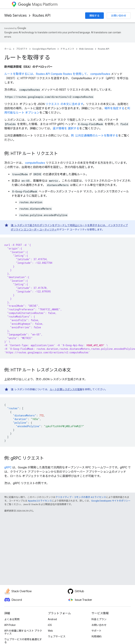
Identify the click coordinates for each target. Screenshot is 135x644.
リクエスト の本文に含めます (64, 104)
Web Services (16, 15)
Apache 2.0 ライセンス (40, 501)
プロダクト (22, 49)
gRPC (8, 467)
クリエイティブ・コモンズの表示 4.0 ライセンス (81, 497)
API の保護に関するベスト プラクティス (23, 632)
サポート (96, 631)
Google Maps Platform (44, 49)
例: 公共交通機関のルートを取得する (95, 136)
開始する (94, 16)
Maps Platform (38, 4)
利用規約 (96, 636)
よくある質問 (12, 619)
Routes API (41, 15)
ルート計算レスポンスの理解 (66, 389)
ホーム (8, 49)
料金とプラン (99, 619)
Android (52, 619)
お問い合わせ (119, 16)
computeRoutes (100, 74)
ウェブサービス (57, 636)
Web (50, 631)
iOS (50, 625)
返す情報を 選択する (66, 128)
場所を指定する (114, 108)
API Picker (10, 625)
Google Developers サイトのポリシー (111, 501)
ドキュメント (67, 49)
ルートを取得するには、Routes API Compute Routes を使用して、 (47, 74)
